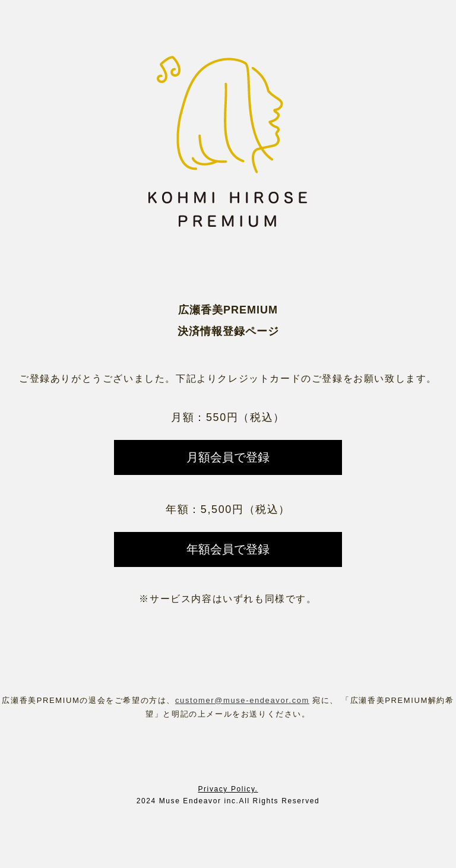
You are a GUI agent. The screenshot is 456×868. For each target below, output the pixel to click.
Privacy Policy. (228, 789)
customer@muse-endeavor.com (242, 700)
